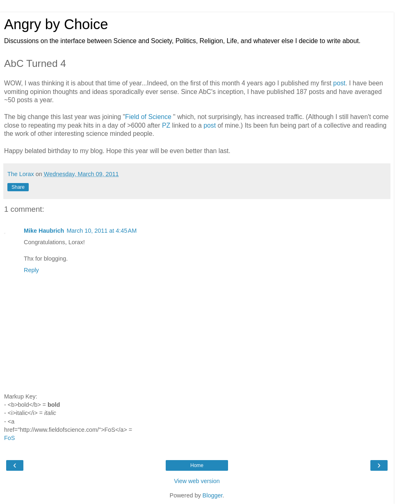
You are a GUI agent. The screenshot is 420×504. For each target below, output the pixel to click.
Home (197, 465)
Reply (31, 270)
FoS (9, 438)
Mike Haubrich (44, 231)
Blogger (213, 495)
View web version (197, 481)
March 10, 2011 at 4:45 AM (102, 231)
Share (18, 187)
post (339, 83)
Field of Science (148, 117)
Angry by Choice (56, 24)
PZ (166, 125)
